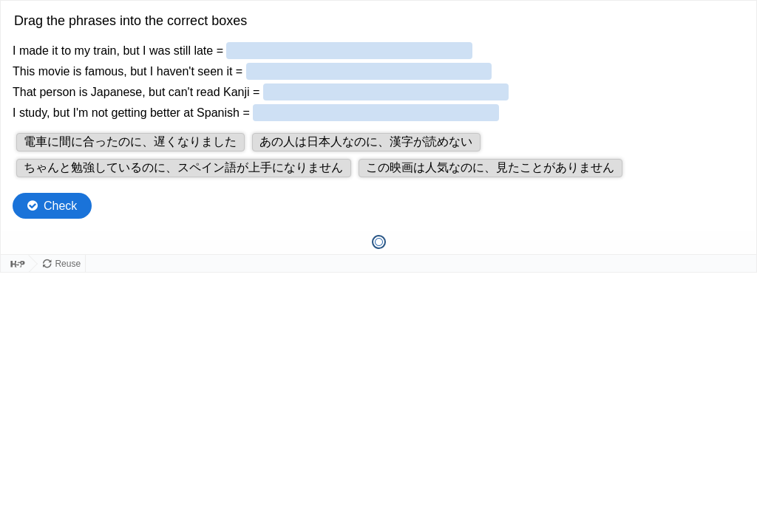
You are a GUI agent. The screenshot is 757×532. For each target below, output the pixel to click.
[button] (130, 142)
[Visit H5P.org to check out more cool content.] (15, 264)
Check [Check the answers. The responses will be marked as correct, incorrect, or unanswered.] (60, 206)
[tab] (379, 242)
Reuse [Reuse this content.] (68, 264)
